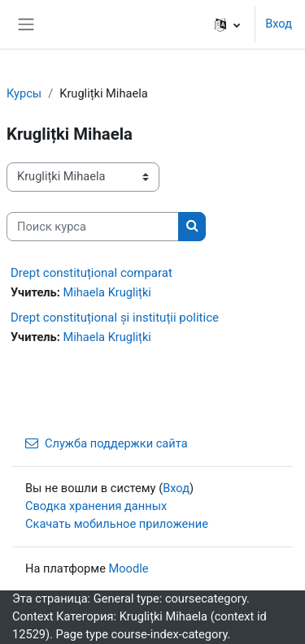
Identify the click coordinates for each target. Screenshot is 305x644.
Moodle (129, 568)
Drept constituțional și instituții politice (115, 318)
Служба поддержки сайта (107, 443)
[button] (227, 24)
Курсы (24, 93)
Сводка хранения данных (96, 506)
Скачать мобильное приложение (117, 524)
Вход (279, 24)
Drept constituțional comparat (91, 273)
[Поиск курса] (93, 227)
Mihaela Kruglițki (107, 292)
